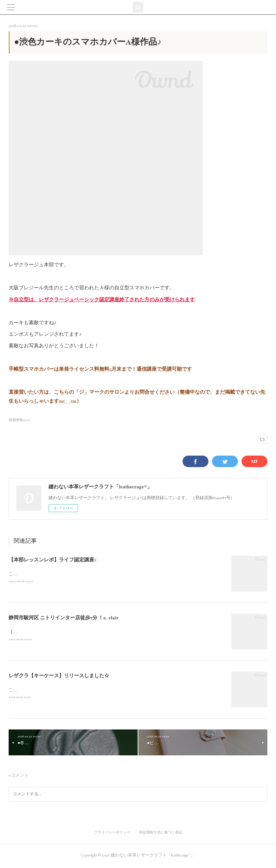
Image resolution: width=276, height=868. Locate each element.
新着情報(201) (19, 420)
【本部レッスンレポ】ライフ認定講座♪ (53, 560)
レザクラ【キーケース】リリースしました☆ (59, 677)
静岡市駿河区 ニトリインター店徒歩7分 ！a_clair (64, 619)
